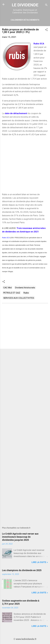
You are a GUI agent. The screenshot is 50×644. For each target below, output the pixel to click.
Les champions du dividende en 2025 (22, 570)
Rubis (26, 293)
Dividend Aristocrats (25, 288)
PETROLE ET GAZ (12, 293)
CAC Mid (7, 288)
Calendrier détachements (25, 20)
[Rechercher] (46, 5)
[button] (46, 30)
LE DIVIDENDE (25, 5)
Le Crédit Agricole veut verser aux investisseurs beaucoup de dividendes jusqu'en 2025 (20, 537)
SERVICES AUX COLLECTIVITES (19, 298)
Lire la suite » (40, 562)
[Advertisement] (25, 165)
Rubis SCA (6, 238)
